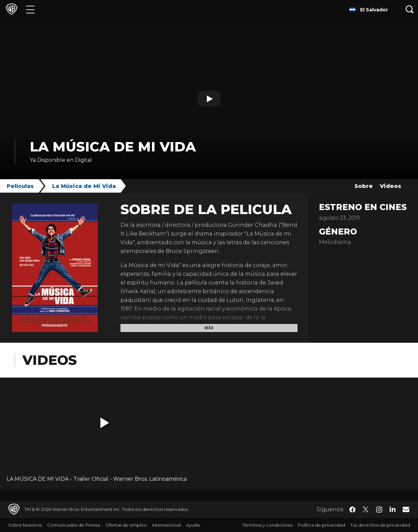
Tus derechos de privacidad (380, 525)
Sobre (364, 186)
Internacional (166, 525)
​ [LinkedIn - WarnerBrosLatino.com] (393, 509)
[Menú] (30, 9)
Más (209, 328)
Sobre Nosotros (25, 525)
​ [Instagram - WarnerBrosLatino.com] (379, 510)
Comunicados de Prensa (74, 525)
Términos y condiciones (267, 525)
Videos (391, 186)
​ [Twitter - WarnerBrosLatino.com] (366, 510)
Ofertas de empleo (126, 525)
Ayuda (193, 525)
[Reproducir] (209, 99)
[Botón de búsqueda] (410, 9)
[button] (105, 423)
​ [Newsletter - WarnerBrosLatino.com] (406, 509)
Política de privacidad (321, 525)
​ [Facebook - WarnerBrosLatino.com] (352, 510)
